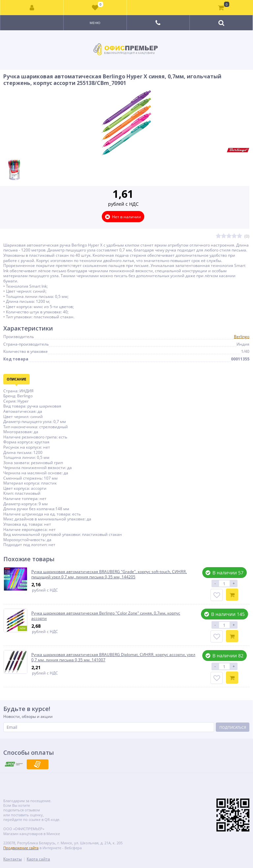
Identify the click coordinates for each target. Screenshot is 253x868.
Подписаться (233, 727)
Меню (95, 23)
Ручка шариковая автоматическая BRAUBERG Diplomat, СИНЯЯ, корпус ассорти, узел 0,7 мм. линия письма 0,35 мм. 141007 (113, 657)
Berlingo (242, 337)
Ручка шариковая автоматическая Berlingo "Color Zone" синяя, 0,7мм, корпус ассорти (106, 616)
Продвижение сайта (21, 848)
